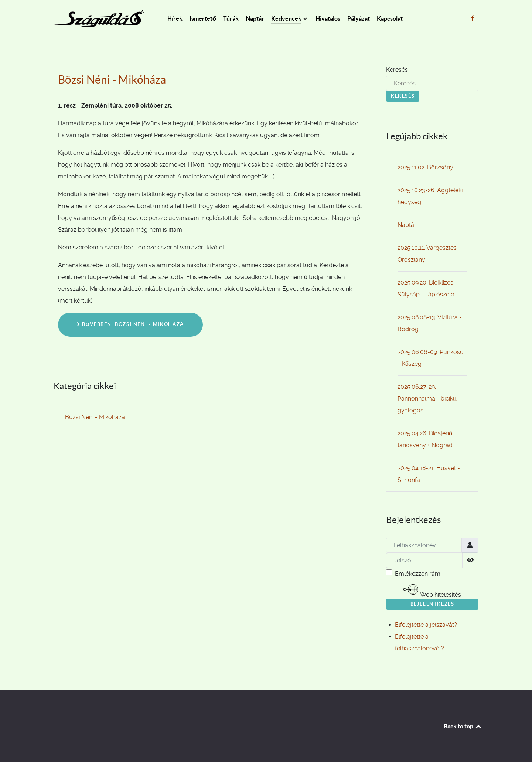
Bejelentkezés (432, 604)
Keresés (397, 70)
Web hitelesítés (432, 590)
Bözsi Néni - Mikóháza (112, 79)
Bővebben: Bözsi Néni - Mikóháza (130, 324)
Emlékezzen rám (418, 574)
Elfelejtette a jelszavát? (426, 625)
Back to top (463, 726)
